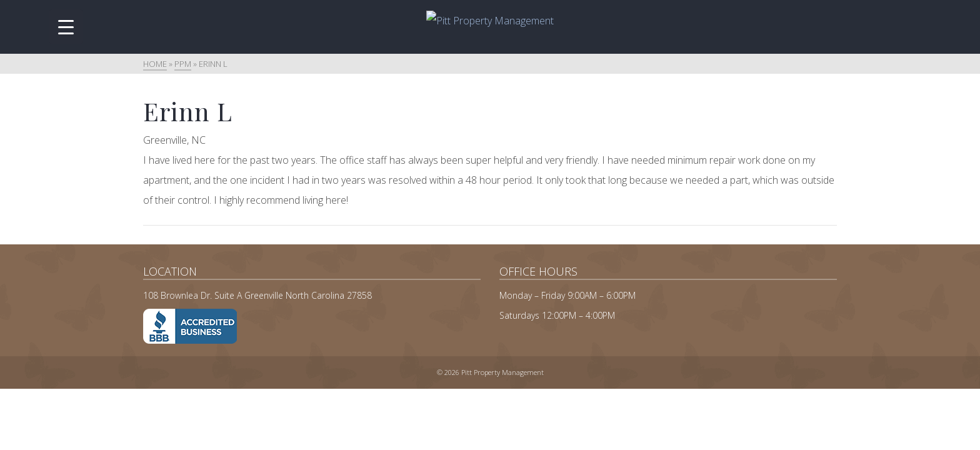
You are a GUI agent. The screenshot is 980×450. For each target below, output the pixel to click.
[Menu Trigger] (66, 27)
